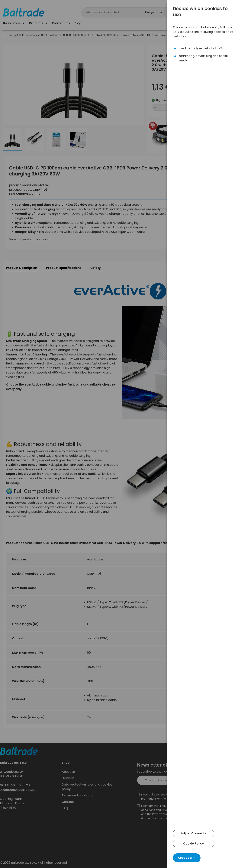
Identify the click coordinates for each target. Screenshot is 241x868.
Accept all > (187, 858)
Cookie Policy (193, 843)
